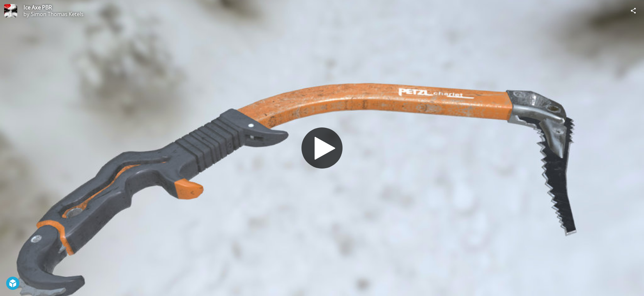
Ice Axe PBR (38, 7)
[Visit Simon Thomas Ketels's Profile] (11, 11)
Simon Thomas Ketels (57, 14)
